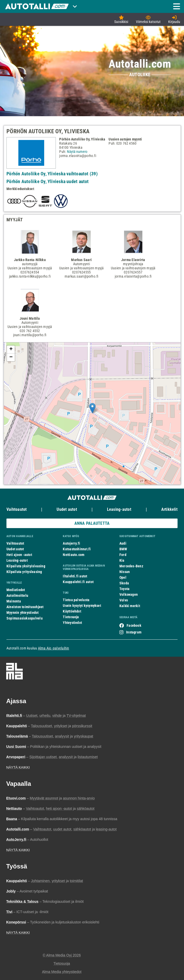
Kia (122, 560)
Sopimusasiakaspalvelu (25, 618)
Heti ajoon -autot (19, 555)
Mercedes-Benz (131, 566)
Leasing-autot (119, 509)
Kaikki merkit (130, 606)
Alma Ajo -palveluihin (54, 648)
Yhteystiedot (72, 623)
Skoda (124, 583)
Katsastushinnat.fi (77, 549)
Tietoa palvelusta (76, 600)
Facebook (134, 625)
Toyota (124, 589)
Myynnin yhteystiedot (23, 613)
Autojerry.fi (71, 543)
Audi (123, 543)
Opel (123, 577)
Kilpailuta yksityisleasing (26, 566)
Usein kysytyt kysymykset (82, 606)
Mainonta (14, 601)
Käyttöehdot (72, 611)
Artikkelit (169, 509)
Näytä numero (77, 152)
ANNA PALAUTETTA (92, 523)
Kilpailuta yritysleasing (24, 572)
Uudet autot (67, 509)
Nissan (125, 572)
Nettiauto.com (74, 555)
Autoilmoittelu (17, 595)
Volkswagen (129, 594)
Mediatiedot (16, 590)
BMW (123, 549)
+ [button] (11, 349)
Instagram (134, 632)
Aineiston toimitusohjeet (25, 607)
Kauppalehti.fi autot (78, 582)
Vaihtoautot (17, 509)
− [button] (11, 357)
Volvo (124, 600)
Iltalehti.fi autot (75, 576)
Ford (123, 555)
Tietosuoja (71, 617)
